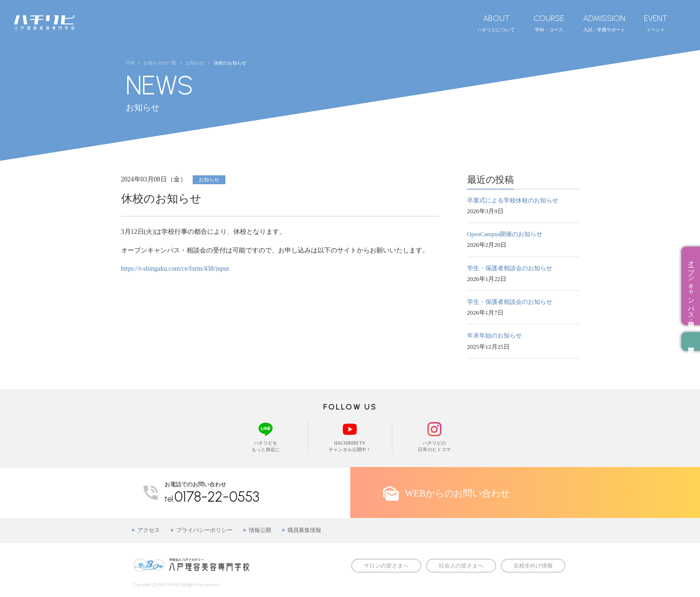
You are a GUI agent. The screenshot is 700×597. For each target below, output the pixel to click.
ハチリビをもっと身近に (266, 436)
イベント (656, 23)
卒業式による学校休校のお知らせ (513, 200)
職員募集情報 (304, 530)
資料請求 (691, 341)
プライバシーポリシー (204, 530)
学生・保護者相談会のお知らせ (510, 268)
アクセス (149, 530)
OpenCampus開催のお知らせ (505, 234)
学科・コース (549, 23)
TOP (130, 63)
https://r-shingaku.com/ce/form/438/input (175, 269)
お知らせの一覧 (160, 63)
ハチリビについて (496, 23)
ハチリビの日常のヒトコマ (434, 436)
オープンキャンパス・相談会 (691, 286)
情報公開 (260, 530)
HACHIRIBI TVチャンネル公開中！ (350, 436)
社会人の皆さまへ (461, 566)
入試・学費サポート (604, 23)
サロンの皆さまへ (386, 566)
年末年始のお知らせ (494, 335)
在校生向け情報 (533, 566)
